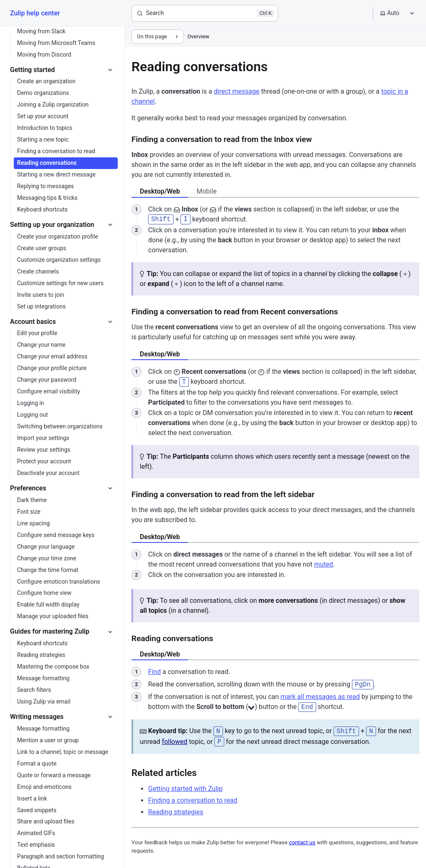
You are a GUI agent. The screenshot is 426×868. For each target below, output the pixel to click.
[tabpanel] (275, 230)
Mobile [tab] (206, 191)
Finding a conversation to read (193, 797)
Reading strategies (176, 809)
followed (175, 739)
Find (155, 670)
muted (324, 563)
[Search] (205, 13)
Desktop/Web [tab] (160, 191)
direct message (237, 91)
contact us (302, 839)
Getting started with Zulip (185, 786)
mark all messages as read (320, 695)
